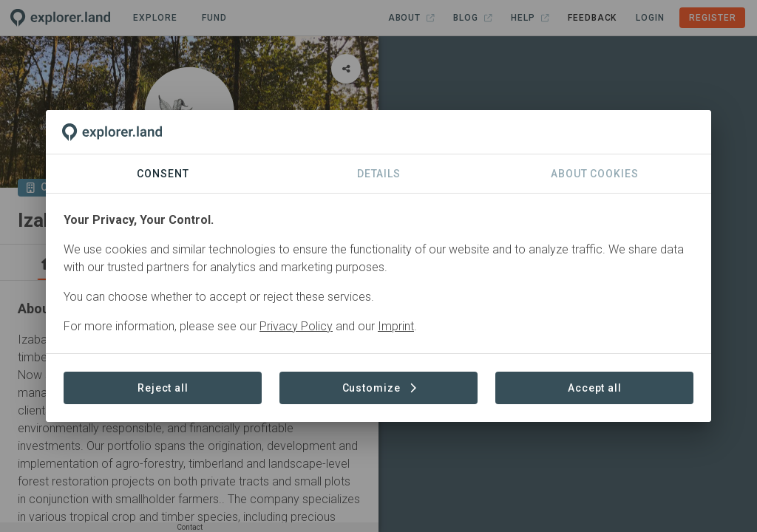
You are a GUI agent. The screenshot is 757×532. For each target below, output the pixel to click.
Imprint (396, 326)
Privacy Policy (296, 326)
